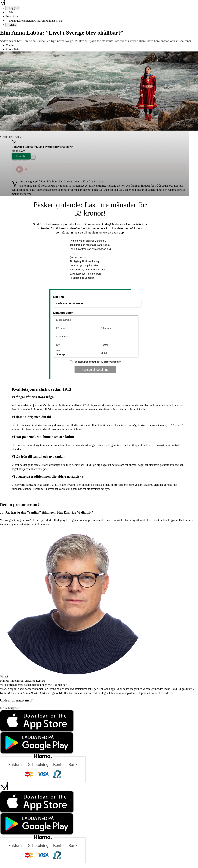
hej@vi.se (14, 708)
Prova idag (12, 16)
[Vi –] (2, 4)
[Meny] (11, 25)
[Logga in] (13, 8)
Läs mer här (59, 685)
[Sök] (9, 12)
